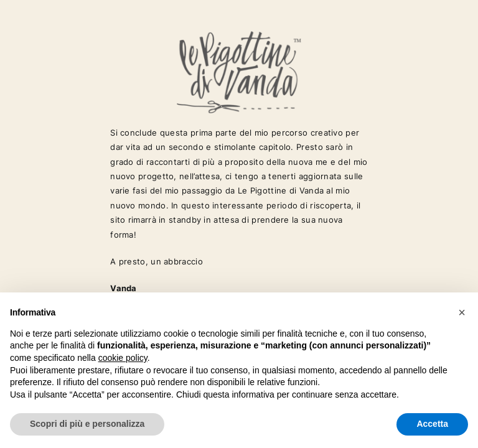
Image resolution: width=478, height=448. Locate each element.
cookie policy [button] (123, 358)
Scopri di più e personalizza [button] (87, 424)
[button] (462, 312)
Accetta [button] (432, 424)
